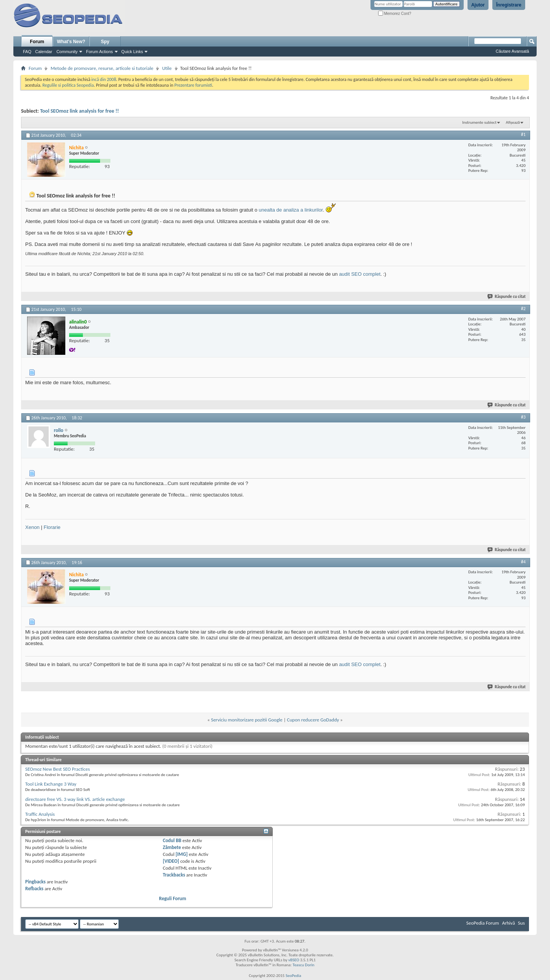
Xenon (32, 527)
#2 (523, 309)
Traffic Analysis (40, 814)
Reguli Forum (172, 898)
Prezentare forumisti (193, 85)
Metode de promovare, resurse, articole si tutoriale (102, 68)
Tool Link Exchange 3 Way (51, 784)
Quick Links (132, 52)
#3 (523, 417)
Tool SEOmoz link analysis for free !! (79, 111)
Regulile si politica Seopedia (68, 85)
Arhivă (508, 923)
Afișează (513, 122)
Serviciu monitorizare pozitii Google (247, 720)
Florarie (52, 527)
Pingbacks (35, 882)
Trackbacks (174, 875)
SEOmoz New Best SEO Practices (57, 769)
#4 (523, 562)
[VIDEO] (171, 861)
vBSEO (294, 960)
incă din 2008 (104, 79)
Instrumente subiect (479, 122)
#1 (523, 134)
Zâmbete (172, 847)
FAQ (27, 52)
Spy (105, 42)
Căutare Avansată (512, 51)
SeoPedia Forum (483, 923)
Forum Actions (99, 52)
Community (67, 52)
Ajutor (478, 5)
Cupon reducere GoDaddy (313, 720)
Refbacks (34, 889)
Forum (37, 42)
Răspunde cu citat (507, 297)
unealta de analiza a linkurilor (291, 210)
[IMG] (182, 854)
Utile (167, 68)
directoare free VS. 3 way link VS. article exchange (75, 799)
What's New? (71, 42)
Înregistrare (509, 5)
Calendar (44, 52)
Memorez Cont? (395, 14)
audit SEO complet (360, 274)
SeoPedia (294, 976)
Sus (521, 923)
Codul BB (172, 840)
